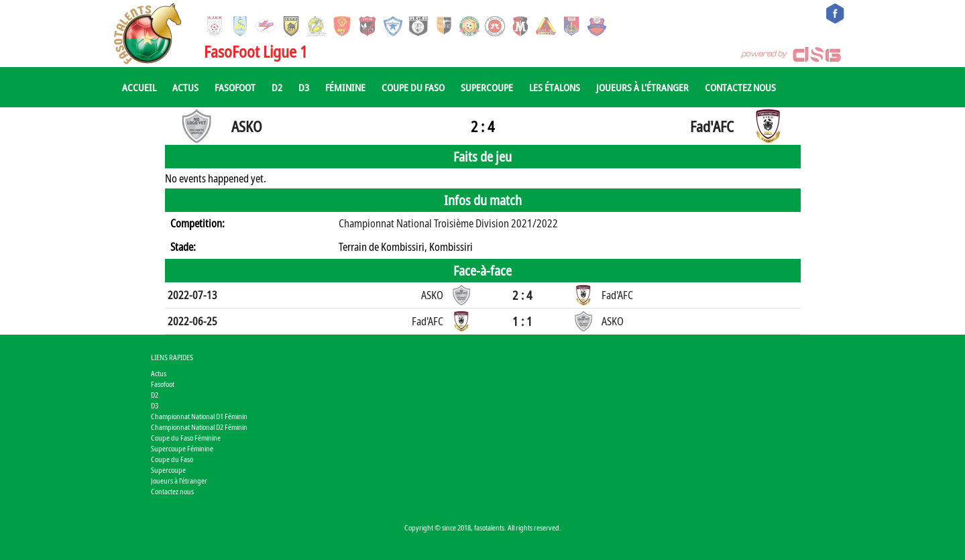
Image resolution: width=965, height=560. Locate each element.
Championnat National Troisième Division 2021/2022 (448, 223)
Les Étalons (555, 87)
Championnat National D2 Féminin (199, 427)
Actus (185, 87)
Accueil (139, 87)
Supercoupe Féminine (182, 448)
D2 (277, 87)
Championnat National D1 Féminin (199, 416)
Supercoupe (487, 87)
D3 (304, 87)
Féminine (345, 87)
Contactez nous (740, 87)
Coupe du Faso (413, 87)
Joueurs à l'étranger (642, 87)
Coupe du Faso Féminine (186, 438)
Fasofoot (235, 87)
